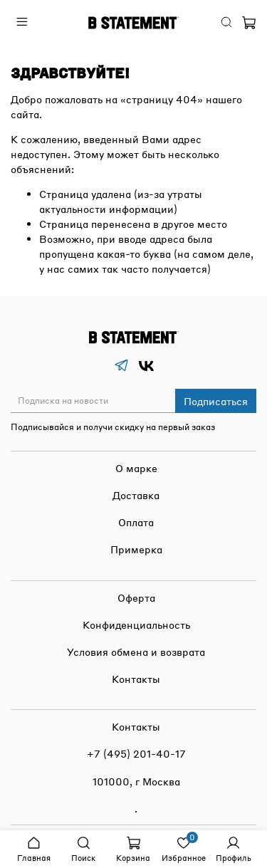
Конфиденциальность (136, 624)
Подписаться (216, 401)
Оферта (136, 597)
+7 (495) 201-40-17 (136, 753)
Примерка (136, 549)
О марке (136, 468)
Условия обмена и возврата (136, 652)
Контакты (136, 679)
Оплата (136, 522)
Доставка (136, 495)
